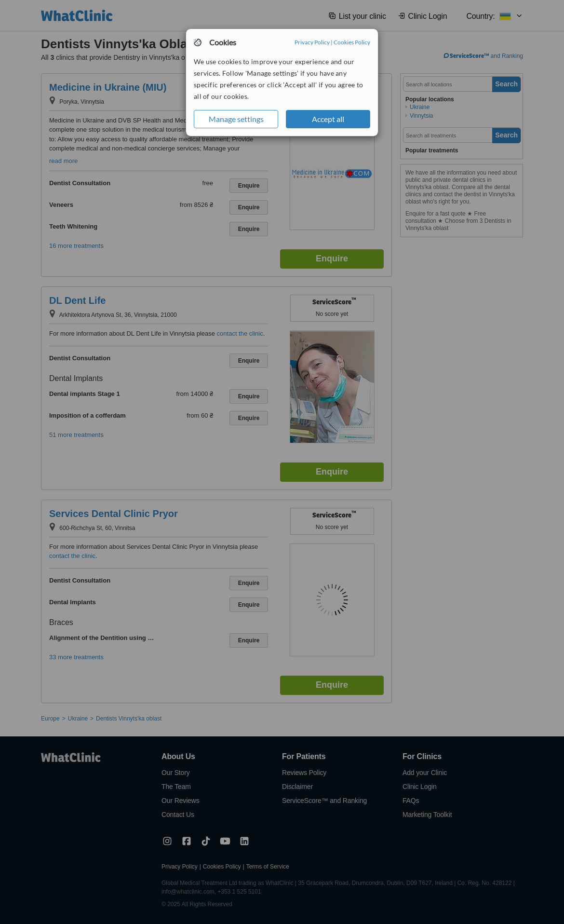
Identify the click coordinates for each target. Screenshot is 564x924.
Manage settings (236, 119)
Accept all (328, 119)
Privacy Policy (312, 42)
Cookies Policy (352, 42)
